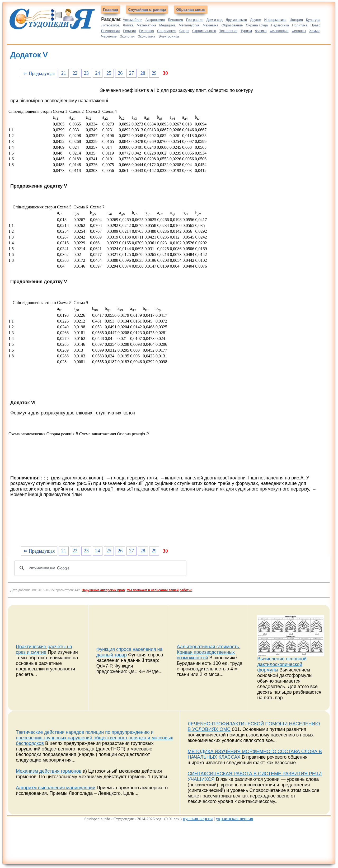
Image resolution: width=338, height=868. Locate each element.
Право (316, 25)
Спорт (184, 31)
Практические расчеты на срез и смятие (44, 649)
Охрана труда (257, 25)
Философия (279, 31)
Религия (129, 31)
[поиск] (100, 568)
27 (132, 73)
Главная (111, 10)
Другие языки (236, 20)
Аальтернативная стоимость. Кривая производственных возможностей (209, 652)
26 (120, 73)
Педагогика (280, 25)
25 (109, 73)
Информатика (275, 20)
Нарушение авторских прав (103, 590)
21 (64, 73)
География (195, 20)
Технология (228, 31)
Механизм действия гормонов (49, 771)
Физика (261, 31)
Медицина (167, 25)
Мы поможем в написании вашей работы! (159, 590)
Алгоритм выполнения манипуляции (56, 788)
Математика (146, 25)
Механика (211, 25)
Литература (110, 25)
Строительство (204, 31)
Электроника (169, 36)
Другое (255, 20)
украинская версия (234, 819)
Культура (313, 20)
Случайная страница (147, 10)
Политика (300, 25)
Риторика (146, 31)
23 (86, 73)
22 (75, 73)
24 (98, 73)
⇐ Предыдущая (39, 73)
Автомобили (133, 20)
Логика (128, 25)
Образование (232, 25)
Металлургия (189, 25)
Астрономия (155, 20)
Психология (110, 31)
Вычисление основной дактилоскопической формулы (282, 664)
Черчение (109, 36)
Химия (314, 31)
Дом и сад (215, 20)
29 (154, 73)
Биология (175, 20)
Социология (167, 31)
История (296, 20)
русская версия (198, 819)
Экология (127, 36)
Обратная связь (191, 10)
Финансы (299, 31)
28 (143, 73)
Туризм (246, 31)
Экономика (147, 36)
